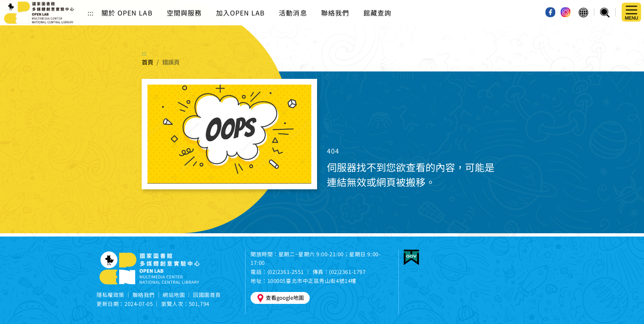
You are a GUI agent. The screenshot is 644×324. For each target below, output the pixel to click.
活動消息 (293, 6)
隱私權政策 (110, 295)
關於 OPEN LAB (127, 6)
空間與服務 (184, 6)
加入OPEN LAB (241, 6)
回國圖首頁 (207, 295)
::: (91, 6)
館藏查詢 (377, 6)
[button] (583, 6)
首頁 (147, 62)
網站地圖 (174, 295)
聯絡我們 (335, 6)
